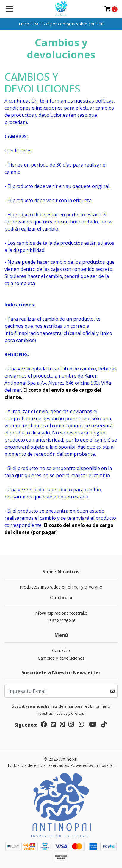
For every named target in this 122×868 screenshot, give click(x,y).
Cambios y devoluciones (61, 658)
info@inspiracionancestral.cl (61, 613)
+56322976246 (61, 621)
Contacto (61, 650)
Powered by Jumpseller (92, 765)
